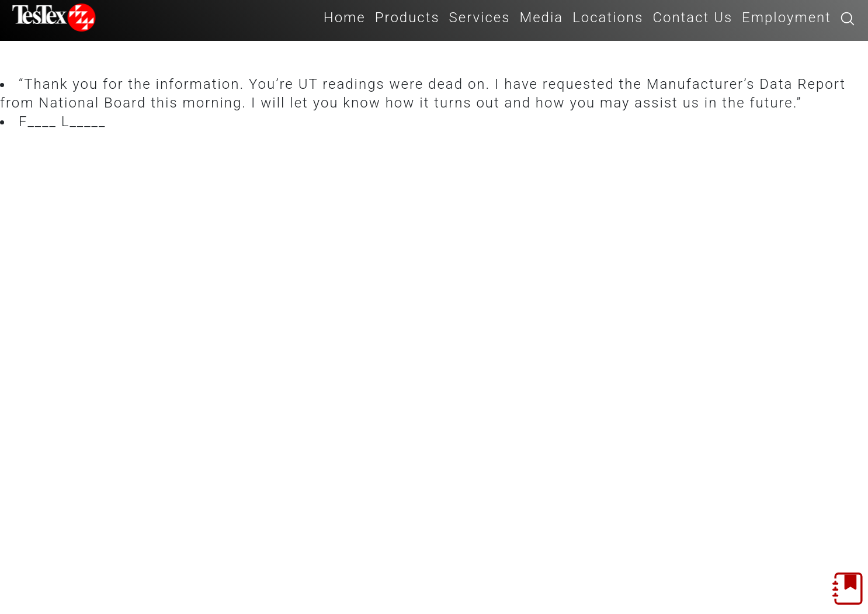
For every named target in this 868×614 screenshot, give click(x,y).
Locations (608, 18)
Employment (787, 18)
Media (541, 18)
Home (345, 18)
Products (407, 18)
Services (480, 18)
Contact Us (692, 18)
